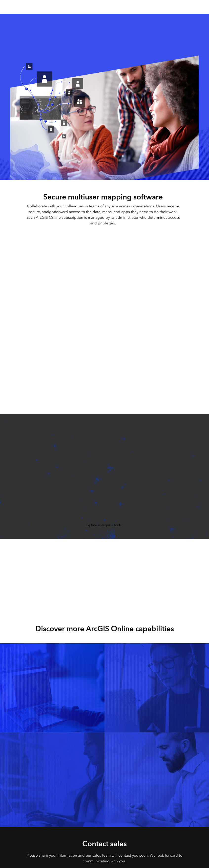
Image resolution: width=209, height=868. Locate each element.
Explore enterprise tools (104, 525)
